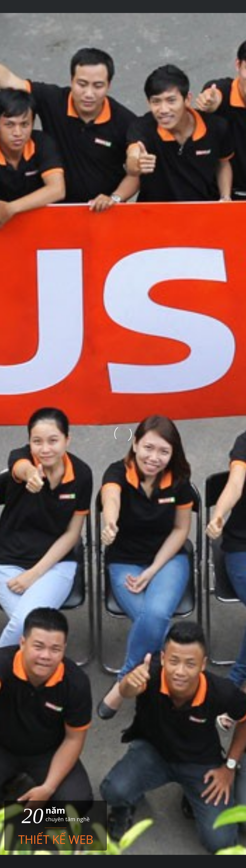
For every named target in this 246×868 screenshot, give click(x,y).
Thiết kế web (56, 839)
